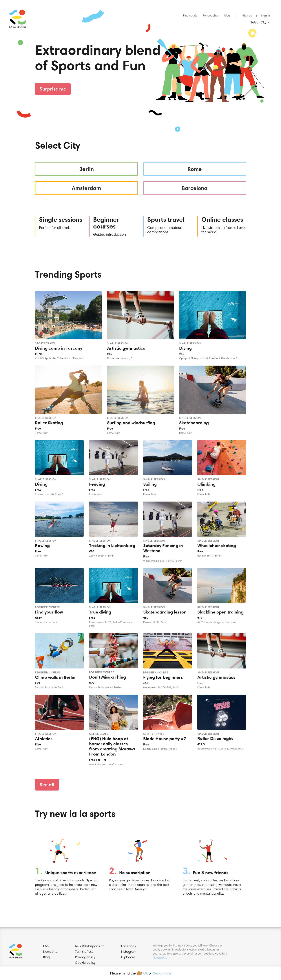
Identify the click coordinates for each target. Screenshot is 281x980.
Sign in (266, 15)
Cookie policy (85, 963)
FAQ (46, 946)
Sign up (247, 15)
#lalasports (160, 957)
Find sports (190, 15)
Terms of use (84, 952)
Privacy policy (85, 957)
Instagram (129, 952)
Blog (227, 15)
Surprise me (53, 89)
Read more (162, 973)
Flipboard (128, 957)
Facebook (128, 946)
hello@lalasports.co (90, 946)
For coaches (211, 15)
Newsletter (51, 952)
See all (47, 785)
